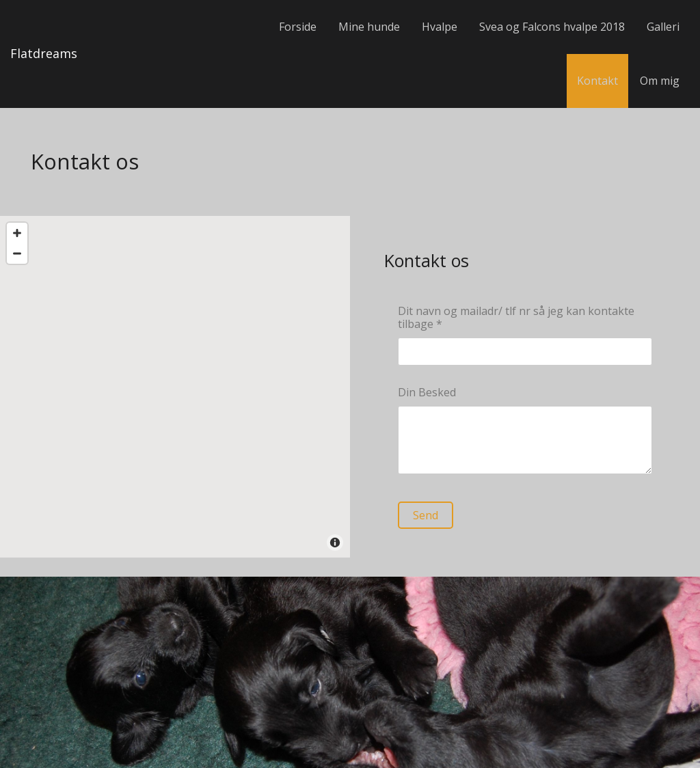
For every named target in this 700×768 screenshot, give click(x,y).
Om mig (660, 81)
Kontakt (597, 81)
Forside (298, 27)
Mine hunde (369, 27)
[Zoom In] (17, 233)
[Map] (175, 387)
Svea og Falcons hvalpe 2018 (552, 27)
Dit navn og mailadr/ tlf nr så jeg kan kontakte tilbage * (516, 318)
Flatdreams (44, 53)
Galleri (663, 27)
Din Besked (427, 393)
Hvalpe (440, 27)
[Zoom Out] (17, 253)
